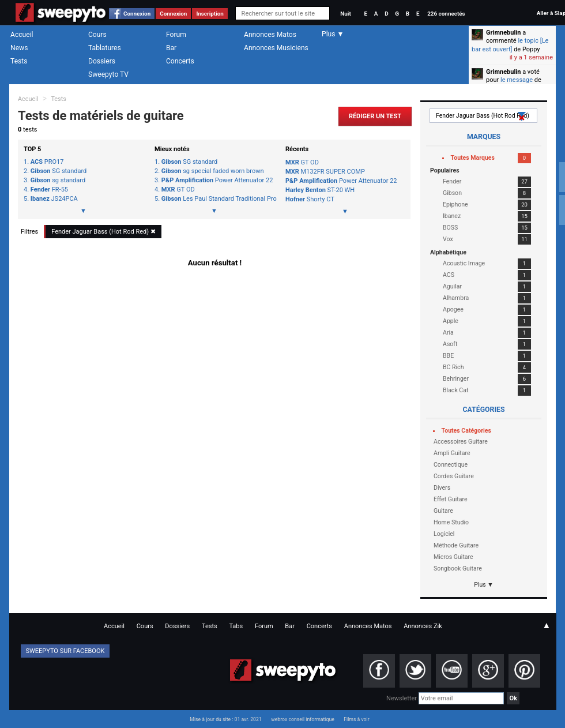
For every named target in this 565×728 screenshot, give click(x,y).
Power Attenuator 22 (217, 181)
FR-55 (49, 190)
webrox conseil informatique (303, 719)
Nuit (345, 14)
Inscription (210, 14)
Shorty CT (310, 199)
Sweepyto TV (108, 74)
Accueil (22, 35)
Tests (19, 61)
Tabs (236, 626)
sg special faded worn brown (213, 171)
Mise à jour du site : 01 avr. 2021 (225, 719)
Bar (171, 48)
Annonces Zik (423, 626)
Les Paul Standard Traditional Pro (218, 199)
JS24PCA (54, 199)
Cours (97, 35)
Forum (176, 35)
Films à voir (356, 719)
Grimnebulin (503, 33)
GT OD (178, 190)
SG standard (59, 171)
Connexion (137, 14)
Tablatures (105, 48)
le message (517, 80)
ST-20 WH (320, 190)
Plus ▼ (484, 585)
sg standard (58, 181)
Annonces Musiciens (276, 48)
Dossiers (102, 61)
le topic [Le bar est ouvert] (510, 45)
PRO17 (47, 162)
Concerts (180, 61)
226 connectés (446, 14)
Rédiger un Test (375, 116)
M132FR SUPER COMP (325, 172)
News (19, 48)
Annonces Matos (270, 35)
